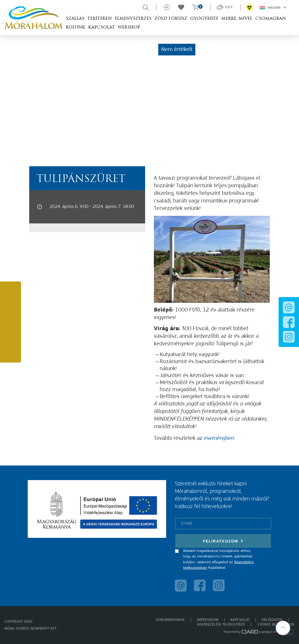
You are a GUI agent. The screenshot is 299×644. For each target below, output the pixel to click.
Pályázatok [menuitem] (272, 620)
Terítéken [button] (100, 19)
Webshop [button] (129, 28)
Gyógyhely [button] (204, 19)
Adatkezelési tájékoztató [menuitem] (221, 625)
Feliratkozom (223, 541)
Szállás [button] (75, 19)
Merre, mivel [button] (237, 19)
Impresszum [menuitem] (208, 620)
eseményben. (220, 438)
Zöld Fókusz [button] (171, 19)
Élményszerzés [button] (133, 19)
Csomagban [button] (271, 19)
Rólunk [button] (75, 28)
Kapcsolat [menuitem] (240, 620)
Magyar (273, 7)
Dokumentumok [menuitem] (170, 620)
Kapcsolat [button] (101, 28)
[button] (283, 628)
